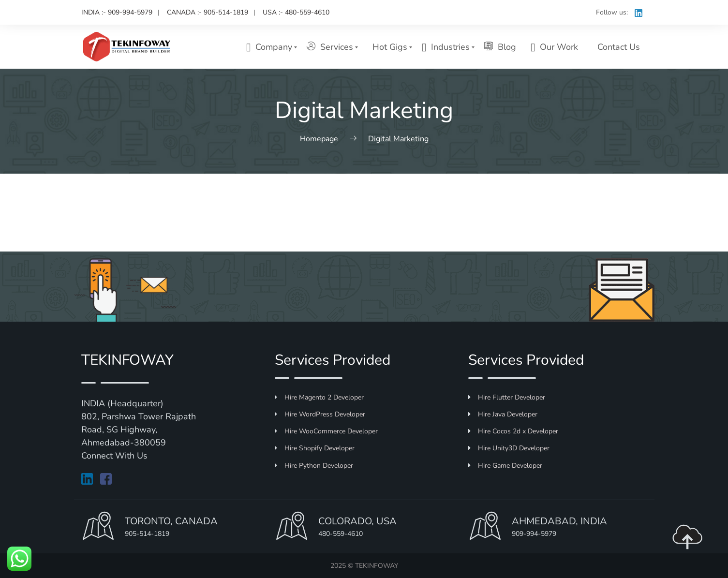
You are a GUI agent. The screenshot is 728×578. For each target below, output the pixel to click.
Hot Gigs (390, 47)
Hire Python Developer (314, 466)
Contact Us (619, 47)
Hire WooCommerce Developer (326, 431)
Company (269, 47)
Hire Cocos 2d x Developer (513, 431)
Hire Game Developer (505, 466)
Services (330, 47)
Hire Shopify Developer (315, 448)
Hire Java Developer (503, 414)
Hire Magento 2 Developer (319, 397)
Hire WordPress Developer (320, 414)
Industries (446, 47)
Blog (500, 47)
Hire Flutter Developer (507, 397)
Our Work (554, 47)
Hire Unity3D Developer (509, 448)
